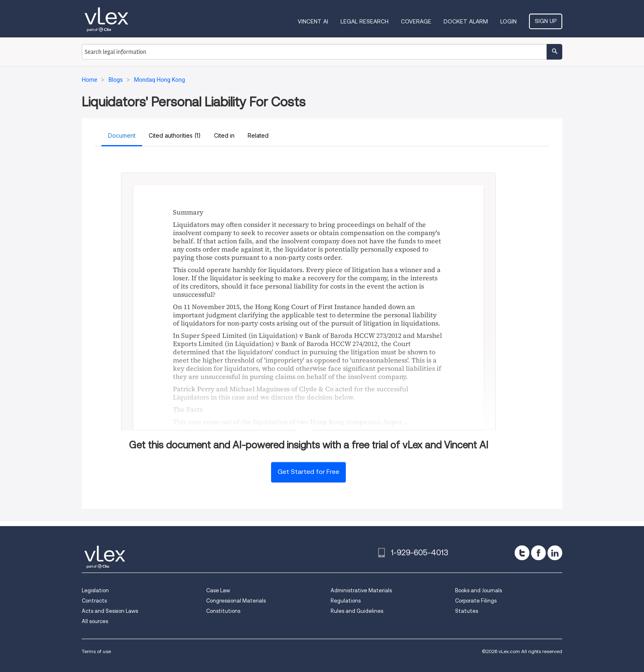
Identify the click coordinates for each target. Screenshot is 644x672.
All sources (95, 621)
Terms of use (96, 651)
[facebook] (538, 553)
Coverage (416, 21)
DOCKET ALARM (466, 21)
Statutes (467, 611)
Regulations (346, 601)
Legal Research (365, 21)
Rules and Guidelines (357, 611)
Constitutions (223, 611)
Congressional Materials (236, 601)
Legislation (95, 590)
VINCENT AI (313, 21)
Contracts (94, 601)
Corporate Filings (476, 601)
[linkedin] (555, 553)
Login (508, 21)
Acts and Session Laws (110, 611)
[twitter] (522, 553)
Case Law (218, 590)
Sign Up (546, 21)
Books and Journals (478, 590)
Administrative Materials (361, 590)
